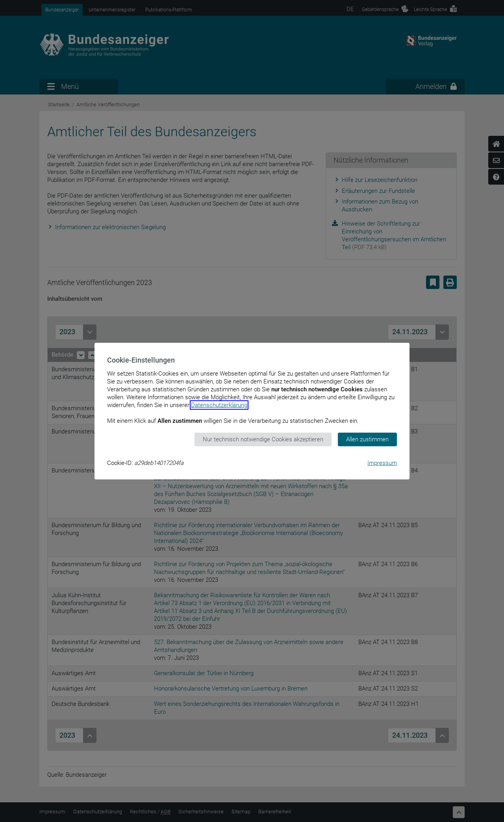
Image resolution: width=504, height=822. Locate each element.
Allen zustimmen (367, 439)
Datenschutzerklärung (219, 405)
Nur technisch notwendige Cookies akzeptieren (263, 439)
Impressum (382, 463)
